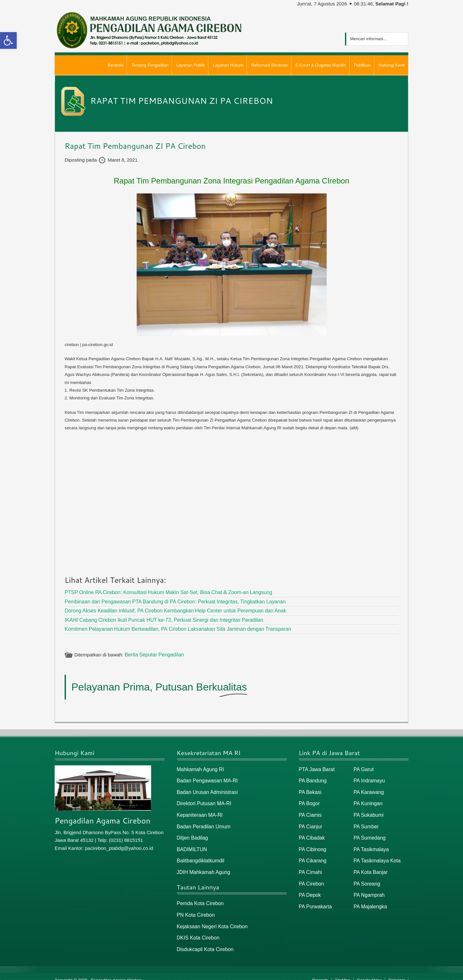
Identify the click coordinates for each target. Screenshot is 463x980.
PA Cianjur (310, 822)
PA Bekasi (309, 789)
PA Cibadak (311, 833)
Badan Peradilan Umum (202, 822)
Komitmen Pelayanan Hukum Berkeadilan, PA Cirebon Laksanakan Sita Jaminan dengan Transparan (172, 627)
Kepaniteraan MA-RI (199, 811)
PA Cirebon (311, 877)
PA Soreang (366, 877)
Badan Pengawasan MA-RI (206, 778)
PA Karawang (368, 789)
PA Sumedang (369, 833)
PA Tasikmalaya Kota (376, 855)
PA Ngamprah (368, 889)
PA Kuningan (368, 800)
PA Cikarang (312, 855)
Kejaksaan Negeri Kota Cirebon (211, 919)
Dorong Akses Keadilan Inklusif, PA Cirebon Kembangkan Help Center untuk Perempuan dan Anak (170, 610)
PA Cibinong (312, 844)
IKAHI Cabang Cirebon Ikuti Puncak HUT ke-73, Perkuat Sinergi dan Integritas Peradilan (159, 618)
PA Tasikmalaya (371, 844)
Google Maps (369, 972)
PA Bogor (309, 800)
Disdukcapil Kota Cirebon (204, 942)
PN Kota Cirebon (195, 908)
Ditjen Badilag (192, 833)
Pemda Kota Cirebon (199, 897)
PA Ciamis (310, 811)
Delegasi (397, 972)
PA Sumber (366, 822)
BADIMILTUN (191, 844)
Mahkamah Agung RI (199, 767)
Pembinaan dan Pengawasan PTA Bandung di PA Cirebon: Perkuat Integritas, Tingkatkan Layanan (170, 601)
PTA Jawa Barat (316, 767)
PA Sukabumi (368, 811)
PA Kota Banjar (370, 866)
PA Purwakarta (314, 900)
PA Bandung (312, 778)
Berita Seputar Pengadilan (153, 653)
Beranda (320, 972)
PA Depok (309, 889)
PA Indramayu (369, 778)
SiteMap (342, 972)
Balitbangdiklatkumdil (200, 855)
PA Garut (363, 767)
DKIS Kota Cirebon (197, 930)
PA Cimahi (310, 866)
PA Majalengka (370, 900)
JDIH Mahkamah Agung (202, 866)
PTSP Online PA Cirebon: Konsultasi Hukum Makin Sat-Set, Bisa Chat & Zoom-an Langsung (163, 592)
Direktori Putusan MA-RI (203, 800)
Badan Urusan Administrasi (206, 789)
